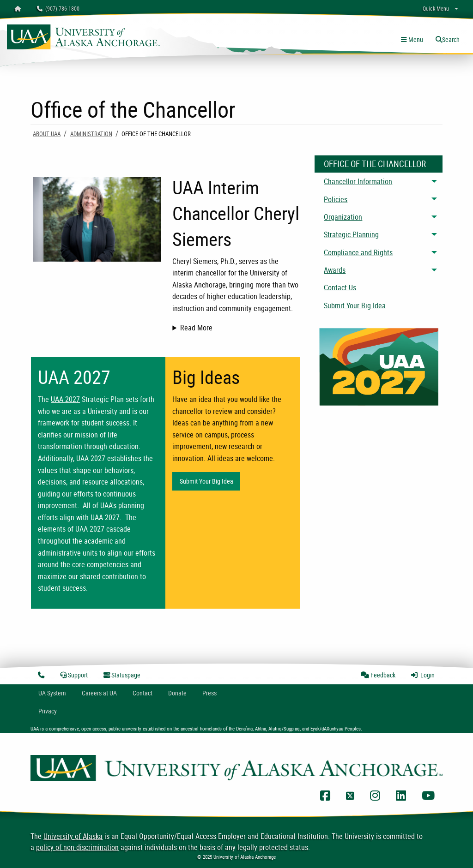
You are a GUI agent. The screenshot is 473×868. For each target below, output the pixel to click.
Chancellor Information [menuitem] (358, 181)
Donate (177, 693)
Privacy (48, 711)
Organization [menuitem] (343, 217)
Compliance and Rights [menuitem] (358, 252)
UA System (52, 693)
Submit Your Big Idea (206, 481)
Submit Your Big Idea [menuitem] (355, 305)
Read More (196, 328)
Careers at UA (99, 693)
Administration (91, 134)
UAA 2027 (65, 399)
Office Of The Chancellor (375, 164)
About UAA (47, 134)
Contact (143, 693)
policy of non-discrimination (77, 847)
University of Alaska (73, 836)
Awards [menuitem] (335, 270)
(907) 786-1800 (58, 8)
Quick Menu (436, 8)
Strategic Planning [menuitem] (351, 234)
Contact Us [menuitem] (340, 287)
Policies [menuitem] (336, 199)
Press (209, 693)
